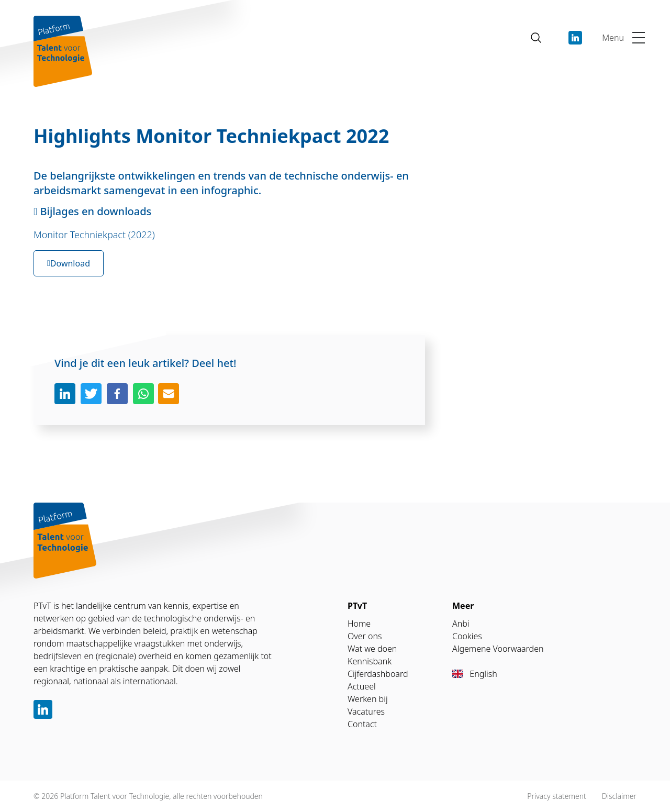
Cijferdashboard (378, 674)
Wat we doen (372, 649)
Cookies (467, 636)
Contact (362, 724)
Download (69, 263)
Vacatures (366, 711)
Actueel (362, 686)
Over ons (365, 636)
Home (359, 624)
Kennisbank (370, 661)
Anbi (461, 624)
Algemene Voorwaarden (498, 649)
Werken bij (368, 699)
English (475, 674)
